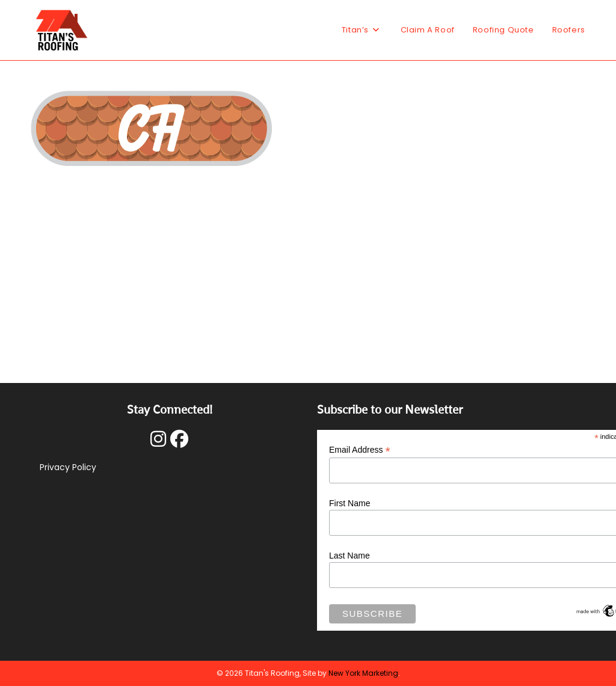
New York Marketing (363, 673)
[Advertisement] (308, 263)
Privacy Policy (68, 467)
